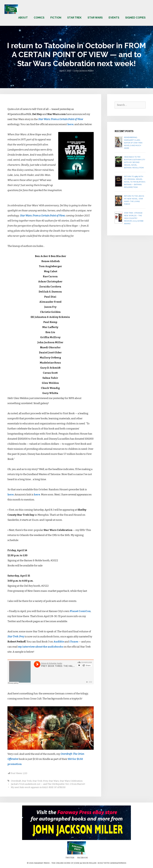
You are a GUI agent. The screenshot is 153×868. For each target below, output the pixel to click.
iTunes (74, 642)
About (23, 18)
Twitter (70, 858)
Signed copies (135, 18)
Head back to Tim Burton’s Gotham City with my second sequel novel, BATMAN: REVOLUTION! (135, 162)
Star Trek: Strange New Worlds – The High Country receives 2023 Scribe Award (134, 218)
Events (114, 18)
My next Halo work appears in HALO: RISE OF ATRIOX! (38, 787)
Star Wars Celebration (71, 781)
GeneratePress (118, 863)
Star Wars (95, 18)
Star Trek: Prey (16, 637)
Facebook (82, 858)
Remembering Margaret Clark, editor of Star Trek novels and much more (133, 143)
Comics (39, 18)
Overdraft (16, 781)
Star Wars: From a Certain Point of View (61, 119)
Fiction (56, 18)
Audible (59, 642)
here (70, 124)
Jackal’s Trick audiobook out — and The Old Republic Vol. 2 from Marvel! (48, 784)
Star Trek (74, 18)
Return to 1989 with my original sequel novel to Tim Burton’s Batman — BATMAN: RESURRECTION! (135, 182)
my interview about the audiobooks (40, 647)
